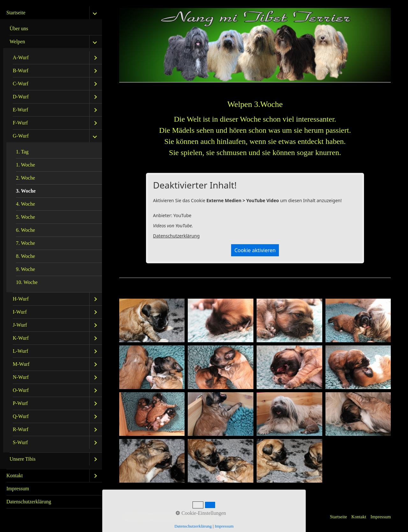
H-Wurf (21, 299)
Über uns (19, 28)
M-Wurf (21, 364)
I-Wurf (20, 312)
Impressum (18, 489)
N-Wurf (21, 377)
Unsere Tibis (22, 459)
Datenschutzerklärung (29, 502)
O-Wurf (21, 390)
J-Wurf (20, 325)
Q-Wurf (21, 416)
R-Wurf (21, 429)
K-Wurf (21, 338)
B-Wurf (21, 71)
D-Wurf (21, 97)
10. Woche (27, 282)
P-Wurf (20, 403)
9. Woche (25, 269)
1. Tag (22, 152)
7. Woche (25, 243)
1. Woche (25, 165)
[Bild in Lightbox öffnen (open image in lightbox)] (152, 320)
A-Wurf (21, 57)
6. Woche (25, 230)
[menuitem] (51, 238)
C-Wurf (21, 84)
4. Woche (25, 204)
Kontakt (15, 475)
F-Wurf (20, 123)
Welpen (17, 42)
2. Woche (25, 178)
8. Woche (25, 256)
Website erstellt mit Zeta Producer (186, 517)
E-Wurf (20, 110)
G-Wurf (21, 136)
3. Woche (26, 191)
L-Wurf (20, 351)
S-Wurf (20, 442)
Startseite (16, 13)
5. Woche (25, 217)
